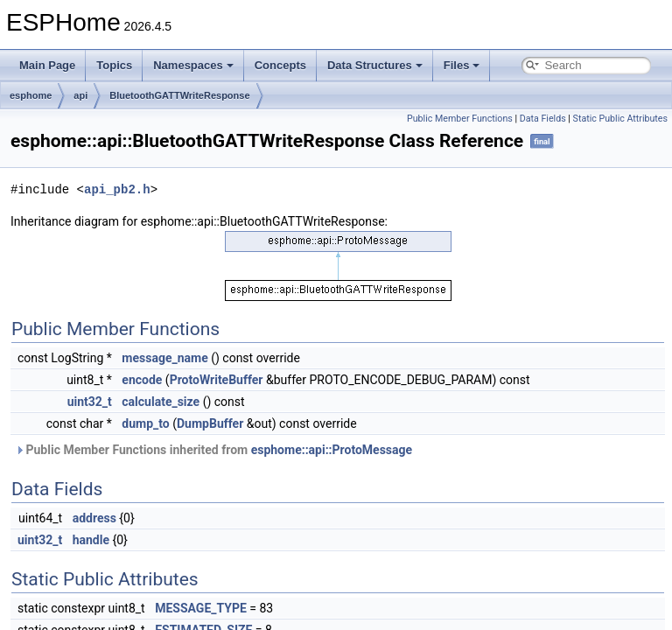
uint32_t (90, 402)
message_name (164, 358)
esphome (31, 95)
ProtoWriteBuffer (217, 380)
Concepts (280, 65)
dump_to (145, 423)
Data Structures (375, 65)
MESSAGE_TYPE (201, 608)
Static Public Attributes (620, 119)
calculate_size (161, 402)
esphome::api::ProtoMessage (332, 450)
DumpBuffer (210, 423)
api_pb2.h (117, 189)
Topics (114, 65)
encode (142, 380)
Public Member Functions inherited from (213, 450)
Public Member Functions (460, 119)
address (94, 518)
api (80, 95)
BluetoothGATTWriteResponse (179, 95)
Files (462, 65)
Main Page (47, 65)
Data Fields (543, 119)
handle (91, 540)
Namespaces (193, 65)
